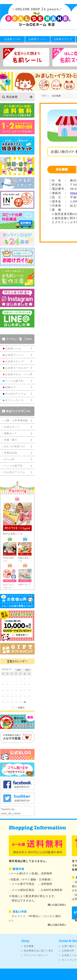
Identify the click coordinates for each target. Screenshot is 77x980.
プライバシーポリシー (36, 955)
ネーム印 (9, 459)
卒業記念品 (11, 453)
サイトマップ (69, 960)
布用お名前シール (10, 558)
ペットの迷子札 (13, 466)
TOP (44, 96)
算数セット (11, 433)
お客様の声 (68, 951)
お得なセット (12, 427)
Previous (3, 82)
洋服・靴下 (11, 440)
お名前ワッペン (38, 39)
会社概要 (29, 946)
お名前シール (12, 39)
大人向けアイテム (15, 472)
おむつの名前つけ (15, 446)
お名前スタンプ (63, 39)
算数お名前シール (25, 558)
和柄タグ (10, 387)
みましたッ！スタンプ (10, 585)
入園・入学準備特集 (16, 420)
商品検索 (10, 97)
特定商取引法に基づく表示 (39, 951)
